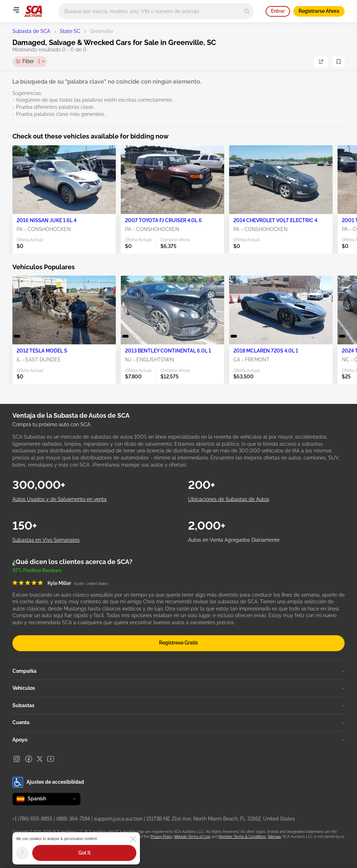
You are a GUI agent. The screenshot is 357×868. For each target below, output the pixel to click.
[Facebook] (29, 759)
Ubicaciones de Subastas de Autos (229, 499)
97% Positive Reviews (37, 570)
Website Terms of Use (192, 837)
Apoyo (178, 740)
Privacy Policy (161, 837)
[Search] (247, 11)
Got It (84, 853)
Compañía (178, 671)
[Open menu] (16, 10)
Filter (31, 62)
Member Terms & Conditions (242, 837)
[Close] (133, 839)
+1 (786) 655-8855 (32, 819)
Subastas (178, 705)
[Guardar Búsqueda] (339, 62)
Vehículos (178, 688)
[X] (40, 759)
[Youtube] (51, 759)
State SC (70, 31)
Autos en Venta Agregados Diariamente (234, 540)
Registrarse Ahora (319, 11)
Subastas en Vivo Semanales (46, 540)
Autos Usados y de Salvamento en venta (59, 499)
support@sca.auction (118, 819)
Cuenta (178, 722)
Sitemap (274, 837)
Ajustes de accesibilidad (48, 782)
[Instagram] (17, 759)
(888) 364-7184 (73, 819)
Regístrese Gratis (178, 643)
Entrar (278, 11)
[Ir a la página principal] (33, 11)
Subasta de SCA (31, 31)
